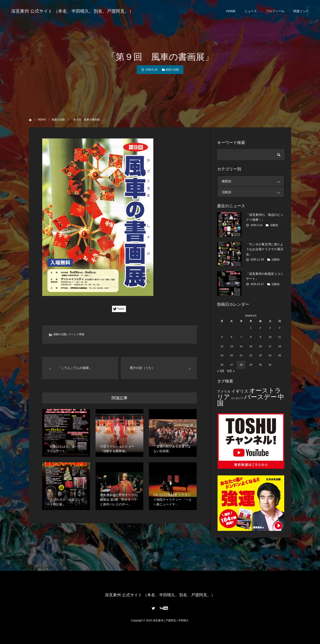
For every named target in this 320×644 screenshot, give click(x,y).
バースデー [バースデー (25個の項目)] (260, 397)
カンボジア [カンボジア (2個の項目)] (237, 398)
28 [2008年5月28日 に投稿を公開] (241, 365)
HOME (231, 11)
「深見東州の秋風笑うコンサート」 (265, 276)
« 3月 (221, 371)
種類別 (253, 181)
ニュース (251, 11)
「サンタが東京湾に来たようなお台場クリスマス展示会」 (265, 249)
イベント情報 (76, 334)
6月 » (231, 371)
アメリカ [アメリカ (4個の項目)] (224, 391)
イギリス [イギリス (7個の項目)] (240, 391)
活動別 (253, 192)
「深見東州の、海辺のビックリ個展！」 (265, 217)
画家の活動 (172, 70)
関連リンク (301, 11)
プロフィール (275, 11)
